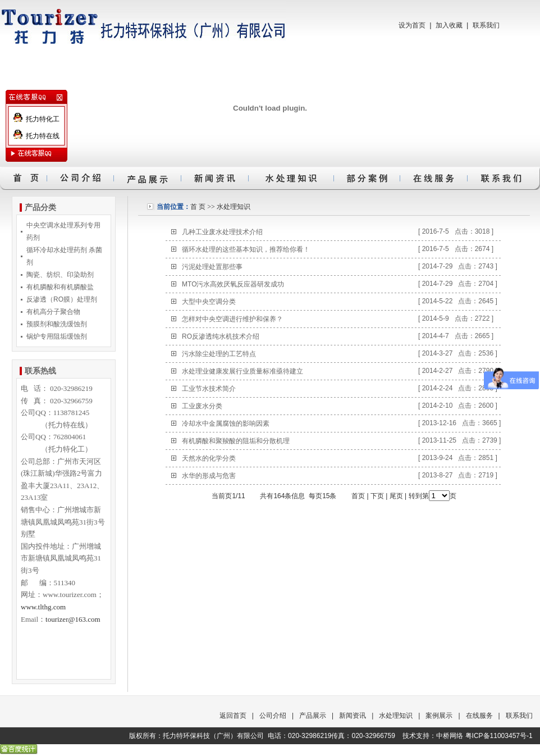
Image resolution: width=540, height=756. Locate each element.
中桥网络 (450, 736)
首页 (358, 496)
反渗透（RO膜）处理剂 (62, 299)
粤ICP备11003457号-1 (499, 736)
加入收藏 (449, 25)
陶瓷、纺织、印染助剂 (60, 275)
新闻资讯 (353, 716)
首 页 (198, 207)
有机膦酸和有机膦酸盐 (60, 287)
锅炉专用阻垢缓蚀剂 (57, 336)
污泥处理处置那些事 (212, 267)
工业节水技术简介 (209, 389)
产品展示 (313, 716)
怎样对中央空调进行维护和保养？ (232, 319)
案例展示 (439, 716)
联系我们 (486, 25)
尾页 (396, 496)
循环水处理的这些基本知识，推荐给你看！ (246, 249)
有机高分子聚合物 (53, 312)
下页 (377, 496)
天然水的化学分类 (209, 458)
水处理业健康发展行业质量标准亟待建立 (242, 371)
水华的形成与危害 (209, 476)
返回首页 (233, 716)
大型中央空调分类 (209, 302)
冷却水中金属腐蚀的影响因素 (226, 423)
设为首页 (412, 25)
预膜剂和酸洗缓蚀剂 (57, 324)
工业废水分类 (202, 406)
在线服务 (479, 716)
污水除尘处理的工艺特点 (219, 354)
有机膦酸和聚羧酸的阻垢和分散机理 (236, 441)
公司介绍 (273, 716)
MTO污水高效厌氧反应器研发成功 (233, 284)
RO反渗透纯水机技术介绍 (221, 336)
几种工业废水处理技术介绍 (222, 232)
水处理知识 (234, 207)
